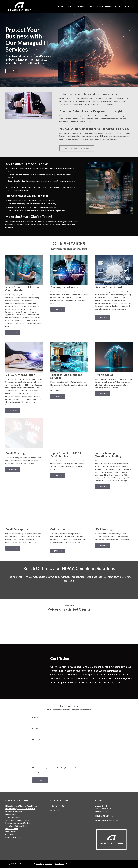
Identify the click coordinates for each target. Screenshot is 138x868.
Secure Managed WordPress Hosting (19, 820)
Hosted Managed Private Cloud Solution (20, 809)
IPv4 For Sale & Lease (13, 837)
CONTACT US (12, 71)
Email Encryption (12, 829)
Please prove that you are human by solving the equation (54, 768)
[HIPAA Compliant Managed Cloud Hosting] (24, 268)
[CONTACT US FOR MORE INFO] (77, 150)
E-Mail (35, 729)
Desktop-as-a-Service (14, 812)
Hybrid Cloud (10, 814)
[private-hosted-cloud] (114, 267)
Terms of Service (59, 864)
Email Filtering (11, 831)
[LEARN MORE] (13, 332)
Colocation (9, 834)
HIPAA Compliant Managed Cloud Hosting (21, 806)
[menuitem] (61, 6)
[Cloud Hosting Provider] (19, 6)
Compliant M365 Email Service (17, 826)
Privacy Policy (48, 864)
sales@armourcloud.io (110, 820)
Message (36, 740)
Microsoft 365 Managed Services (18, 823)
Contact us (34, 224)
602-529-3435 (108, 816)
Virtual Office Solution (14, 817)
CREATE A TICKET (58, 806)
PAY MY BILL (55, 810)
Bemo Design (40, 864)
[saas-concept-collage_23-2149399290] (69, 268)
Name (35, 718)
